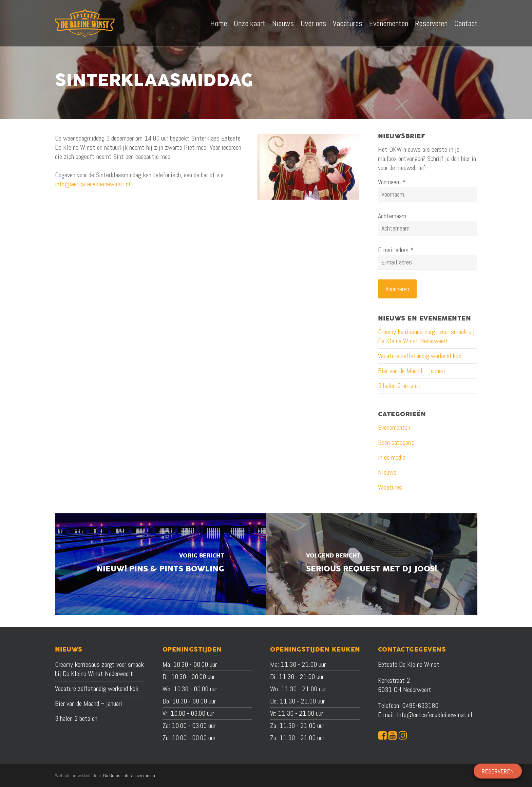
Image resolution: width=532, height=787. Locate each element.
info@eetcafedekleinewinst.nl (93, 184)
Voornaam (392, 182)
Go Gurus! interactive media (129, 775)
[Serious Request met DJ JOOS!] (372, 564)
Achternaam (392, 216)
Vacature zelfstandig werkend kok (420, 356)
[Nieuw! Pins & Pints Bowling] (161, 564)
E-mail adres (396, 250)
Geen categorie (396, 442)
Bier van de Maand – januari (412, 371)
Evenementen (394, 427)
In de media (392, 457)
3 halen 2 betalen (399, 386)
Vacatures (390, 487)
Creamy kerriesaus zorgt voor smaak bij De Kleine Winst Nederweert (426, 336)
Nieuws (387, 472)
